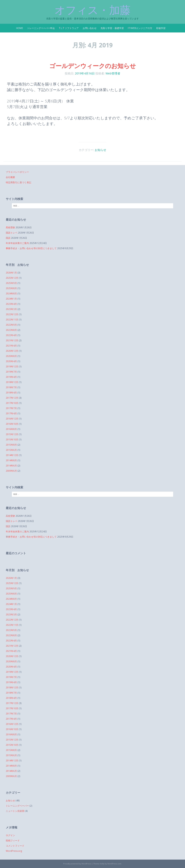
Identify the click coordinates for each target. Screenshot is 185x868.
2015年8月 (11, 445)
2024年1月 (11, 299)
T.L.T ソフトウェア (69, 28)
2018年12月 (12, 382)
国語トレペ (12, 233)
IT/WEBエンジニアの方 (140, 28)
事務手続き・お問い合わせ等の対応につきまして (31, 248)
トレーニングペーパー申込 (41, 28)
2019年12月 (12, 366)
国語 (8, 238)
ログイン (10, 835)
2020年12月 (12, 351)
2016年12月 (12, 419)
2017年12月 (12, 398)
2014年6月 (11, 466)
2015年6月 (11, 450)
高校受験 (10, 227)
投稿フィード (13, 840)
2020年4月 (11, 361)
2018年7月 (11, 387)
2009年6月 (11, 471)
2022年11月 (12, 320)
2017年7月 (11, 408)
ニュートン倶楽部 (15, 811)
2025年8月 (11, 288)
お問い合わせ (90, 28)
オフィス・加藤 (92, 10)
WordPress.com (114, 864)
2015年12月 (12, 434)
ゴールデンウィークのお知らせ (93, 66)
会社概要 (10, 177)
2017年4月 (11, 413)
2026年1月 (11, 273)
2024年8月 (11, 293)
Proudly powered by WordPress (77, 864)
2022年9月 (11, 325)
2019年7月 (11, 372)
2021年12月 (12, 340)
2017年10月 (12, 403)
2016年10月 (12, 424)
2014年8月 (11, 460)
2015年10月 (12, 440)
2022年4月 (11, 335)
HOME (20, 28)
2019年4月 (11, 377)
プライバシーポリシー (17, 172)
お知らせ (100, 150)
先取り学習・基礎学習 (112, 28)
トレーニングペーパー (17, 806)
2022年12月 (12, 314)
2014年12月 (12, 455)
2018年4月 (11, 393)
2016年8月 (11, 429)
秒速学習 (161, 28)
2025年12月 (12, 278)
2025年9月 (11, 283)
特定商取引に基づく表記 (18, 182)
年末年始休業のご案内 (17, 243)
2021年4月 (11, 346)
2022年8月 (11, 330)
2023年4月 (11, 304)
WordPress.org (14, 851)
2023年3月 (11, 309)
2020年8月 (11, 356)
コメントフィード (15, 846)
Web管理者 (113, 73)
